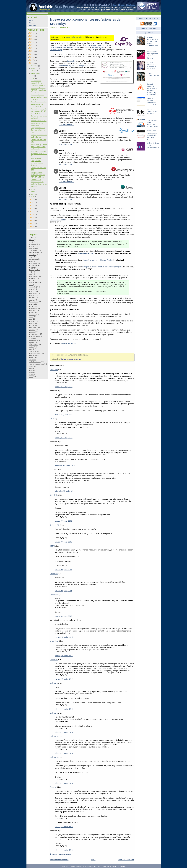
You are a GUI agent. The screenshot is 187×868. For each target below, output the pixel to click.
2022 (32, 45)
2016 (32, 63)
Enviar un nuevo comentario (61, 854)
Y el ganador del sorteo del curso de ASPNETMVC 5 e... (38, 175)
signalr (31, 343)
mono (31, 317)
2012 (32, 208)
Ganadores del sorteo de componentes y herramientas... (39, 104)
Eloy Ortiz (54, 495)
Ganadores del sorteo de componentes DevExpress (39, 123)
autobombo (33, 259)
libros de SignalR (98, 47)
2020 (32, 51)
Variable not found (57, 220)
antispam (32, 246)
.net (31, 238)
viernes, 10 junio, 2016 (64, 637)
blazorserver (33, 263)
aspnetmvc (33, 255)
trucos (31, 358)
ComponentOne (61, 65)
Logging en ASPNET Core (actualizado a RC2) (38, 130)
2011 (32, 211)
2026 (32, 33)
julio (32, 76)
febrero (34, 194)
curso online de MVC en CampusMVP (65, 47)
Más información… (66, 125)
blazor (31, 261)
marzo (33, 192)
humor (32, 306)
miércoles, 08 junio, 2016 (65, 465)
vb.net (31, 366)
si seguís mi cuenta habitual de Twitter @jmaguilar (102, 267)
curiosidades (33, 283)
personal (32, 332)
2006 (32, 226)
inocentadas (33, 308)
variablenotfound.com (36, 364)
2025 (32, 36)
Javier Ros (54, 370)
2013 (32, 205)
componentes (34, 276)
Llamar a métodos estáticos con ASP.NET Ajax (151, 101)
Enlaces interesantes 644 (153, 74)
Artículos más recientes (59, 860)
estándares (33, 293)
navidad (32, 321)
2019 (32, 54)
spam (31, 349)
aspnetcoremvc (34, 253)
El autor (122, 5)
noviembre (35, 68)
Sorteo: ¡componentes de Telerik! (152, 111)
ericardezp (54, 641)
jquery (31, 313)
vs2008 (32, 370)
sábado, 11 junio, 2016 (64, 709)
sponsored (33, 351)
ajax (31, 242)
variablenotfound (35, 362)
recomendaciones (35, 336)
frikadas (32, 298)
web (31, 373)
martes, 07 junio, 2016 (64, 387)
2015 (32, 199)
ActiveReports (81, 65)
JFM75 (52, 546)
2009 (32, 217)
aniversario (33, 244)
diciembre (34, 66)
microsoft (32, 315)
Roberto (53, 787)
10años (32, 240)
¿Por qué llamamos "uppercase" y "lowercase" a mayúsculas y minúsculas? (152, 89)
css (30, 280)
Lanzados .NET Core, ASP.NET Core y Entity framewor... (39, 90)
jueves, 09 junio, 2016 (63, 521)
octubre (34, 71)
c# (30, 272)
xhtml (31, 377)
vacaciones (33, 360)
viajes (31, 368)
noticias (32, 325)
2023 (32, 42)
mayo (33, 187)
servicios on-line (35, 340)
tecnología (33, 355)
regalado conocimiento (99, 45)
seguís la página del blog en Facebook (99, 260)
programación (34, 334)
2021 (32, 48)
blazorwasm (33, 265)
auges (31, 257)
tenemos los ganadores (75, 37)
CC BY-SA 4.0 (121, 866)
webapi (32, 375)
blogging (32, 268)
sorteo (31, 347)
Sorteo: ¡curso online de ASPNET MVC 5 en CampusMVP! (153, 123)
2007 (32, 223)
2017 (32, 60)
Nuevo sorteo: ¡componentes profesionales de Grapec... (37, 162)
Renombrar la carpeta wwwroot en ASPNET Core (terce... (39, 111)
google (31, 300)
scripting (32, 338)
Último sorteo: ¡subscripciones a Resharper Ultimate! (38, 83)
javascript (32, 310)
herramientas (34, 302)
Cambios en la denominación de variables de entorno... (39, 182)
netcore (32, 323)
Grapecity (71, 61)
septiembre (35, 73)
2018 (32, 57)
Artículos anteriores (126, 860)
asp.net (32, 248)
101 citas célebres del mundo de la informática (151, 66)
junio (33, 78)
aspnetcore (33, 250)
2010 (32, 214)
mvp (31, 319)
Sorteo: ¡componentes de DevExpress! (39, 136)
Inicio (115, 5)
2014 (32, 202)
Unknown (54, 574)
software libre (34, 345)
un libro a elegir (56, 50)
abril (32, 189)
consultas (32, 278)
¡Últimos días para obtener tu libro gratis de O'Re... (39, 97)
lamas (52, 418)
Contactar (131, 5)
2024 (32, 39)
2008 (32, 220)
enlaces (32, 291)
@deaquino (55, 525)
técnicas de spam (35, 353)
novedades (33, 328)
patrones (32, 330)
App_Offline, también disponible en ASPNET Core (39, 154)
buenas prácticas (35, 270)
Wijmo (71, 65)
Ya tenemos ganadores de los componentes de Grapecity (39, 147)
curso (31, 285)
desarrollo (33, 287)
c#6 (31, 274)
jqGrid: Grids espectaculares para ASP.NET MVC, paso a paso (152, 135)
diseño (31, 289)
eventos (32, 295)
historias (32, 304)
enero (33, 197)
